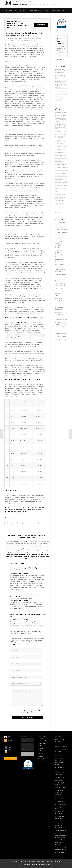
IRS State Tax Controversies (59, 313)
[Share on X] (12, 523)
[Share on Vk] (33, 523)
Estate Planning (59, 267)
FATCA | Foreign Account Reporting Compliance (60, 279)
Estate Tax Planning (60, 274)
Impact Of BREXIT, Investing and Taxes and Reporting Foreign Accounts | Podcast (61, 173)
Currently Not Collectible (59, 251)
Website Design (23, 865)
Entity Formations (60, 264)
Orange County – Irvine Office (44, 744)
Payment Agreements (61, 320)
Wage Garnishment (60, 339)
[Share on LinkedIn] (23, 523)
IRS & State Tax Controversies (59, 299)
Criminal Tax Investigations (59, 238)
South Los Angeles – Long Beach (43, 757)
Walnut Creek (42, 761)
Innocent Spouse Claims (60, 295)
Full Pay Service (59, 288)
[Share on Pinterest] (18, 523)
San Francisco (42, 751)
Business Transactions (61, 230)
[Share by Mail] (43, 523)
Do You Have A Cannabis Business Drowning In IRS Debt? (60, 77)
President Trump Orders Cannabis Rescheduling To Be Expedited (61, 92)
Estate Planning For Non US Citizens (60, 271)
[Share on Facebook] (7, 523)
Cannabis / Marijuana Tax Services (61, 233)
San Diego (41, 748)
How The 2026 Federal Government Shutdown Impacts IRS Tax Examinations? (61, 71)
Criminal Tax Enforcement (20, 38)
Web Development (35, 865)
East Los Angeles (42, 741)
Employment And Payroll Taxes (60, 260)
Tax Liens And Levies (61, 336)
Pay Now (13, 759)
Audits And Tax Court (61, 227)
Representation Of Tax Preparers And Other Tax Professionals (61, 324)
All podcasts (58, 212)
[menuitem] (7, 4)
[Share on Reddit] (38, 523)
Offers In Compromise (61, 317)
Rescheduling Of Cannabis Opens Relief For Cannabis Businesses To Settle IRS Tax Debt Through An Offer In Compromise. (61, 84)
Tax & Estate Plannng (61, 334)
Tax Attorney (33, 40)
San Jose (40, 754)
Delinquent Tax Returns (59, 256)
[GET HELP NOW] (41, 25)
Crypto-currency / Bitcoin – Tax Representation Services (60, 245)
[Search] (17, 12)
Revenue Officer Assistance (59, 330)
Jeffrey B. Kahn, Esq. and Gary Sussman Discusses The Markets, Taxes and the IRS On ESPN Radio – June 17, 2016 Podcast (61, 188)
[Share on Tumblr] (28, 523)
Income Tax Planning (61, 291)
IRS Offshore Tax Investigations (60, 304)
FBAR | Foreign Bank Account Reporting (61, 285)
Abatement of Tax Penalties (60, 223)
